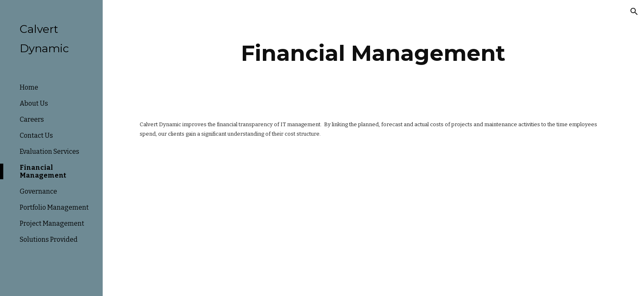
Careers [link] (32, 119)
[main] (373, 53)
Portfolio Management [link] (54, 207)
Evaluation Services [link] (49, 151)
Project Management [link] (52, 223)
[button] (634, 12)
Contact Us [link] (36, 135)
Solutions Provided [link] (49, 239)
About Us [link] (34, 103)
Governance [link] (38, 191)
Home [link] (29, 87)
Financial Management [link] (43, 171)
